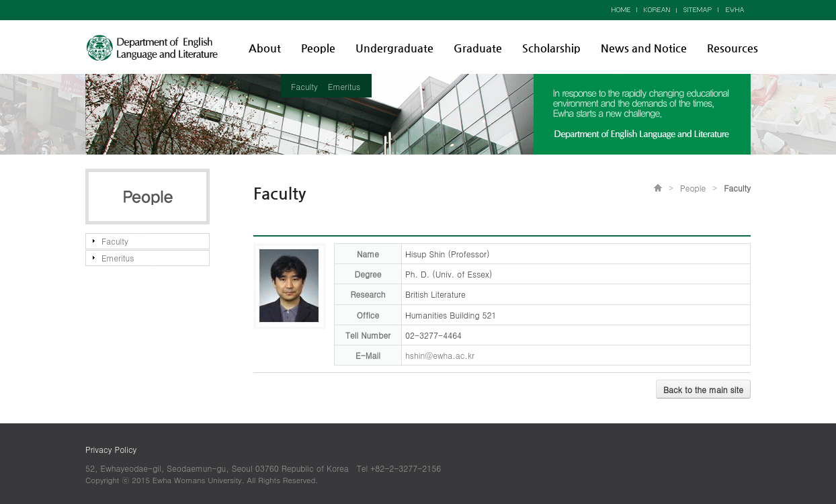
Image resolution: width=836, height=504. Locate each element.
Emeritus (344, 86)
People (318, 48)
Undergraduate (394, 48)
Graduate (478, 48)
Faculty (304, 86)
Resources (733, 48)
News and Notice (644, 48)
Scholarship (551, 48)
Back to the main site (703, 389)
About (265, 48)
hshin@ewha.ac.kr (440, 355)
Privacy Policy (111, 449)
